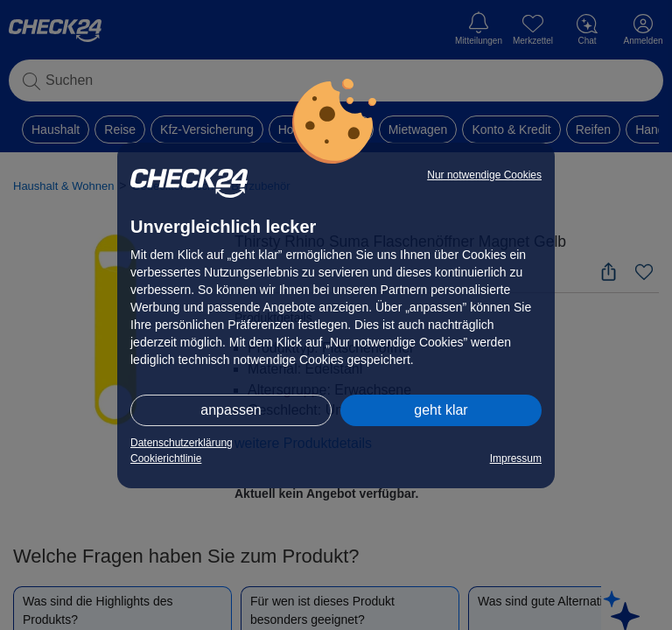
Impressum (516, 458)
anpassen (231, 410)
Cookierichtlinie (166, 458)
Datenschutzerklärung (182, 443)
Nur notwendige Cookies (484, 175)
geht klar (441, 410)
